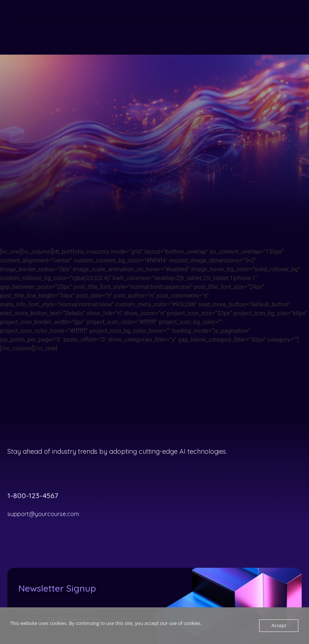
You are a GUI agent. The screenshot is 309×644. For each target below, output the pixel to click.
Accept (279, 626)
